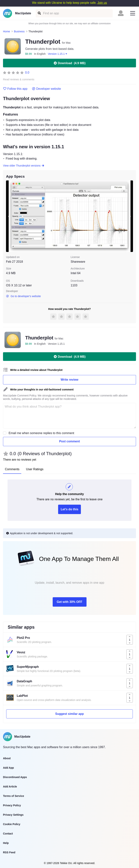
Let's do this (70, 509)
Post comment (69, 441)
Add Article (10, 787)
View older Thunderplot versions (24, 166)
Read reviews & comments (19, 79)
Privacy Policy (12, 805)
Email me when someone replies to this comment (41, 433)
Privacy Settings (13, 815)
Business (19, 31)
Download (69, 63)
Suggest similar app (69, 714)
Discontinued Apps (15, 777)
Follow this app (15, 89)
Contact (8, 834)
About (7, 758)
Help (6, 843)
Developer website (47, 89)
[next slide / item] (130, 216)
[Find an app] (39, 13)
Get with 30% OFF (69, 602)
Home (6, 31)
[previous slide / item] (9, 216)
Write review (70, 380)
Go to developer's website (23, 296)
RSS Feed (9, 852)
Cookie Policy (12, 824)
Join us (102, 3)
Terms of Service (14, 796)
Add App (8, 768)
